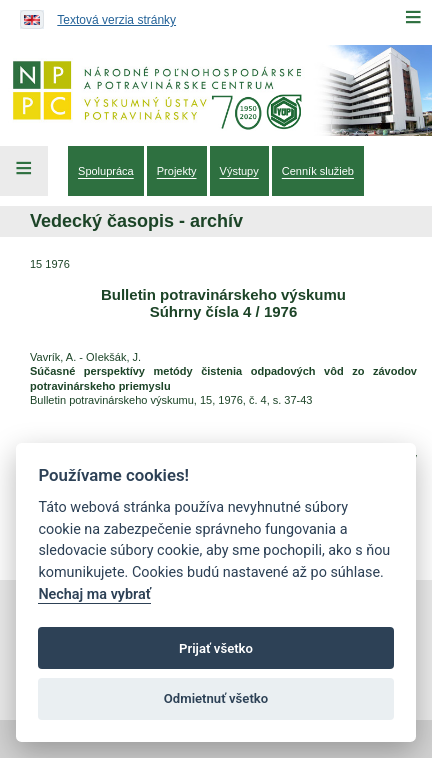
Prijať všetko (216, 648)
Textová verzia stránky (116, 20)
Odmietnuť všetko (216, 698)
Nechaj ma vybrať (94, 594)
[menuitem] (106, 171)
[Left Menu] (24, 171)
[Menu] (413, 17)
